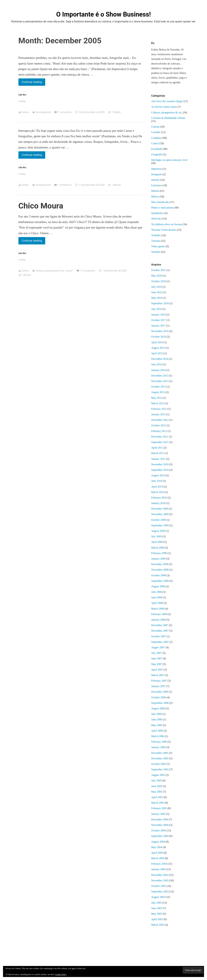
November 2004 (160, 825)
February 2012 (159, 431)
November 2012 (160, 420)
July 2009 (157, 536)
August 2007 (158, 647)
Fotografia (157, 154)
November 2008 (160, 570)
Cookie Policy (61, 974)
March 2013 (158, 403)
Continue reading (32, 82)
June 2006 (157, 719)
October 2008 (159, 575)
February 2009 (159, 553)
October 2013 (159, 387)
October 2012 (159, 425)
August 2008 (158, 586)
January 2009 (158, 559)
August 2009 (158, 531)
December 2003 (160, 875)
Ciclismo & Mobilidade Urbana (168, 118)
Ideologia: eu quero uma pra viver (169, 160)
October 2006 (159, 697)
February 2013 (159, 409)
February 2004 (159, 864)
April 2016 (157, 342)
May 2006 (157, 725)
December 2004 (160, 819)
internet (155, 180)
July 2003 (157, 903)
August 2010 (158, 475)
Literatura (157, 185)
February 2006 (159, 742)
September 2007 (160, 642)
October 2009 (159, 520)
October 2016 (159, 337)
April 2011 (157, 448)
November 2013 (160, 381)
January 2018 (158, 315)
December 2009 (160, 509)
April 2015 (157, 353)
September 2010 (160, 470)
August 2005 (158, 775)
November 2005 (160, 758)
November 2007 (160, 631)
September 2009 (160, 525)
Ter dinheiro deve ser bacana (167, 224)
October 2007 (159, 636)
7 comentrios (65, 112)
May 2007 (157, 664)
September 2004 (160, 836)
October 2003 (159, 886)
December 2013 (160, 376)
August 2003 (158, 897)
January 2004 (158, 869)
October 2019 (159, 281)
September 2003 (160, 891)
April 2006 (157, 731)
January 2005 (158, 814)
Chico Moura (41, 206)
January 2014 (158, 370)
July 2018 (157, 309)
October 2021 (159, 270)
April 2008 (157, 603)
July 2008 (157, 592)
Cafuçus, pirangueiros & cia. (50, 271)
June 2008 (157, 597)
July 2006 (157, 714)
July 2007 (157, 653)
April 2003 (157, 919)
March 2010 (158, 492)
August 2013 (158, 392)
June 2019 (157, 292)
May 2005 (157, 792)
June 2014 (157, 364)
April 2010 (157, 487)
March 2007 (158, 675)
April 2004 (157, 853)
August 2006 (158, 708)
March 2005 (158, 803)
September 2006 (160, 703)
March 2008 (158, 609)
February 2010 (159, 498)
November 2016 (160, 331)
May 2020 (157, 276)
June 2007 (157, 658)
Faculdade (157, 149)
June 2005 (157, 786)
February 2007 (159, 681)
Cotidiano (157, 138)
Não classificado (160, 202)
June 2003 (157, 908)
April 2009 (157, 542)
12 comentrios (88, 271)
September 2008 (160, 581)
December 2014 (160, 359)
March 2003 (158, 925)
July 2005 (157, 780)
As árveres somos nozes (164, 107)
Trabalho (156, 235)
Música (155, 197)
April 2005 (157, 797)
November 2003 (160, 880)
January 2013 (158, 414)
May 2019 (157, 298)
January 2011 (158, 459)
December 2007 (160, 625)
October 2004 (159, 830)
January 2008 (158, 620)
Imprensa (156, 169)
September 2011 (160, 442)
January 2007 (158, 686)
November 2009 (160, 514)
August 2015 (158, 348)
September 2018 (160, 303)
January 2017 (158, 326)
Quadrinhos (158, 213)
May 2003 (157, 914)
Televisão (156, 219)
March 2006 (158, 736)
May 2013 (157, 398)
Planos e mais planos (162, 208)
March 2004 (158, 858)
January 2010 (158, 503)
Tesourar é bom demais (164, 230)
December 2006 (160, 692)
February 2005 (159, 808)
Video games (158, 246)
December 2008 (160, 564)
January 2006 (158, 747)
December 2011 (160, 437)
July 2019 (157, 287)
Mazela (155, 191)
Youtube (156, 252)
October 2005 (159, 764)
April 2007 (157, 670)
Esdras (25, 112)
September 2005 (160, 769)
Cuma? (69, 271)
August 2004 (158, 842)
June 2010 (157, 481)
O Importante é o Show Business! (103, 14)
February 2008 (159, 614)
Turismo (156, 241)
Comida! (156, 132)
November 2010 (160, 464)
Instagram (157, 174)
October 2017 (159, 320)
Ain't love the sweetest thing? (167, 101)
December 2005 (160, 753)
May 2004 (157, 847)
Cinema (155, 127)
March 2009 (158, 548)
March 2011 (158, 453)
